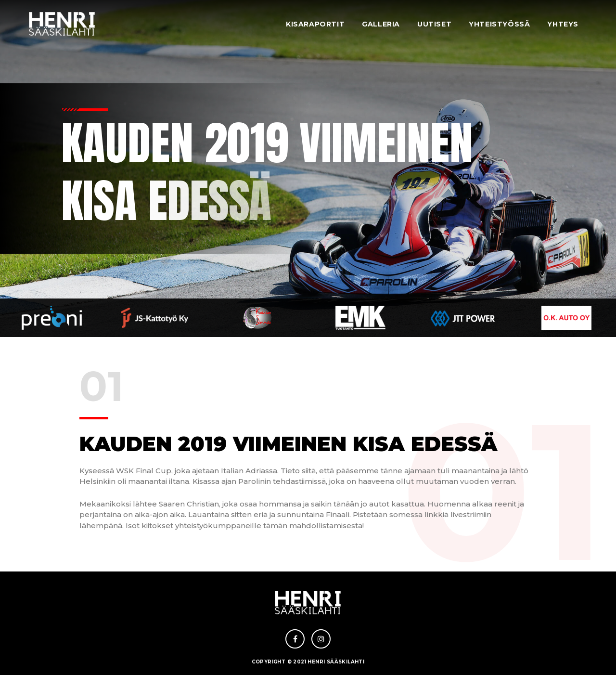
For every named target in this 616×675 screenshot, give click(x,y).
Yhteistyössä (499, 24)
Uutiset (434, 24)
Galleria (381, 24)
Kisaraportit (315, 24)
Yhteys (563, 24)
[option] (51, 318)
